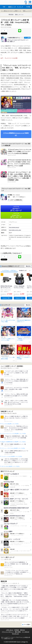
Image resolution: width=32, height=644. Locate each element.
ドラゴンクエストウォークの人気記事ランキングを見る (14, 434)
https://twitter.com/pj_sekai (15, 230)
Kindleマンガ (23, 271)
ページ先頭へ (27, 625)
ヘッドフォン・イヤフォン (9, 271)
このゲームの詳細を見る (16, 200)
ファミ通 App (6, 3)
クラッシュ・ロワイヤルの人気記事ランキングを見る (13, 448)
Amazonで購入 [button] (7, 298)
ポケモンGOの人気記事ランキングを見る (11, 466)
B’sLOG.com (15, 634)
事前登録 (11, 15)
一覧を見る (28, 266)
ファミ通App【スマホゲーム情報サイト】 (11, 11)
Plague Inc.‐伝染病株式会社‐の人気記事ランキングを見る (14, 442)
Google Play (16, 215)
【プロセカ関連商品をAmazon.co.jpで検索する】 (16, 134)
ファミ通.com (25, 632)
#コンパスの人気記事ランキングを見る (10, 424)
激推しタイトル (19, 15)
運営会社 (23, 630)
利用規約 (17, 630)
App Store (16, 209)
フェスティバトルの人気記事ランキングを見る (12, 456)
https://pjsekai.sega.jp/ (14, 227)
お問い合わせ (10, 630)
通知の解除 (18, 632)
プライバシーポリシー (8, 632)
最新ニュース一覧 (27, 11)
